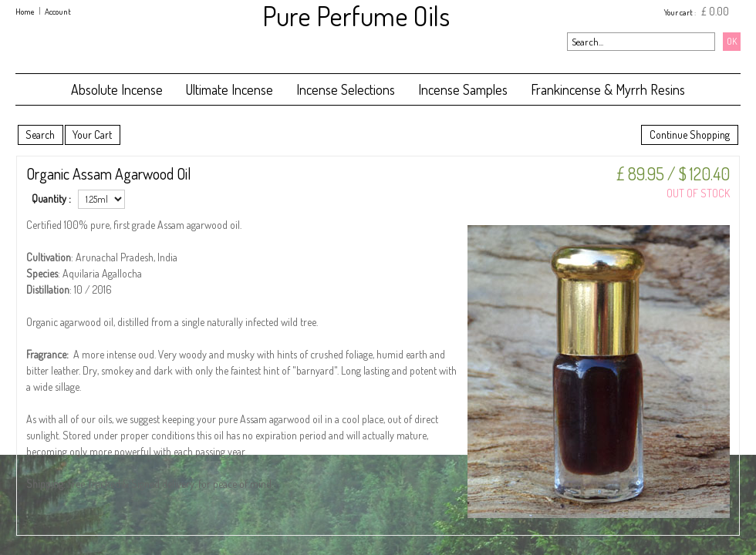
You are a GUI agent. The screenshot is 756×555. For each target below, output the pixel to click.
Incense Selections (346, 89)
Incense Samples (463, 89)
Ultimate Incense (229, 89)
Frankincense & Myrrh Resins (608, 89)
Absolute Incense (117, 89)
